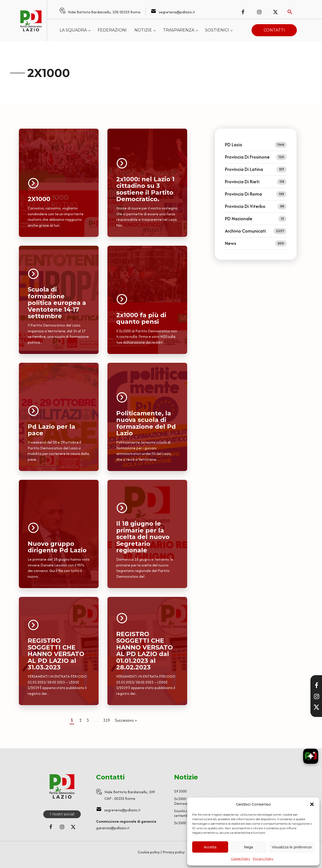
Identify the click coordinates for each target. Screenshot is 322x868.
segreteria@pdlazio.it (177, 12)
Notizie (143, 30)
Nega (249, 847)
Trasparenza (179, 30)
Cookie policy (149, 852)
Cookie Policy (241, 859)
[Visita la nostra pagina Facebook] (316, 685)
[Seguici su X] (316, 707)
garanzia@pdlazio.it (113, 828)
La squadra (73, 30)
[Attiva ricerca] (290, 12)
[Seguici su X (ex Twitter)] (275, 12)
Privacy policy (174, 852)
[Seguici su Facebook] (243, 12)
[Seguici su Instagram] (259, 12)
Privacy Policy (263, 859)
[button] (312, 804)
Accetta (210, 847)
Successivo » (126, 720)
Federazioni (112, 30)
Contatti (274, 30)
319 (107, 720)
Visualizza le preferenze (292, 847)
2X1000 (180, 791)
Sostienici (217, 30)
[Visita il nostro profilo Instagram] (316, 696)
